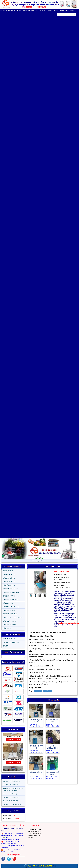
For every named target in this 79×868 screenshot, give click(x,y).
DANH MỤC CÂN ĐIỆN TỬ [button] (20, 11)
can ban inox (38, 691)
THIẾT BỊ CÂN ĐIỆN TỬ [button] (33, 11)
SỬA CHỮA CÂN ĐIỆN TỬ (46, 11)
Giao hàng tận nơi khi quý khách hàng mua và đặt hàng (35, 835)
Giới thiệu (10, 11)
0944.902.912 (38, 866)
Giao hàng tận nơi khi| (40, 561)
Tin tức (67, 11)
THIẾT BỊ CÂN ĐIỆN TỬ (13, 635)
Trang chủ (4, 11)
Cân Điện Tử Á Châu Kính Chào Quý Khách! (35, 830)
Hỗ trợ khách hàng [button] (59, 11)
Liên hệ (72, 11)
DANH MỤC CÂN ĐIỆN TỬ (13, 567)
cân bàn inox (48, 691)
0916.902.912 (50, 866)
